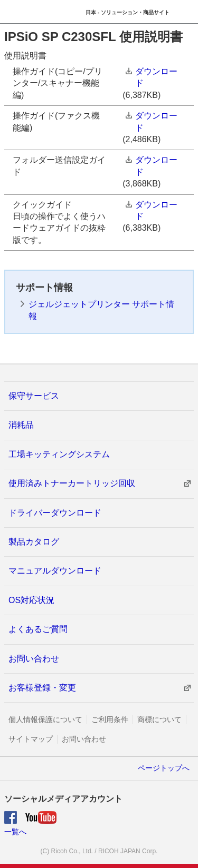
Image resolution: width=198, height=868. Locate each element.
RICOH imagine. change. (24, 12)
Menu (186, 12)
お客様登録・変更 (42, 688)
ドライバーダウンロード (55, 513)
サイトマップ (31, 739)
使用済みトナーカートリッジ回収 (72, 483)
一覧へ (15, 832)
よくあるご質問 (38, 629)
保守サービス (34, 396)
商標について (159, 719)
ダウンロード (156, 77)
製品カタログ (34, 542)
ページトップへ (164, 768)
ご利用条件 (110, 719)
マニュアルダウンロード (55, 571)
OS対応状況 (31, 600)
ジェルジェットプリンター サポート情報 (101, 310)
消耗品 (21, 425)
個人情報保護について (45, 719)
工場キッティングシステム (59, 454)
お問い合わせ (34, 659)
